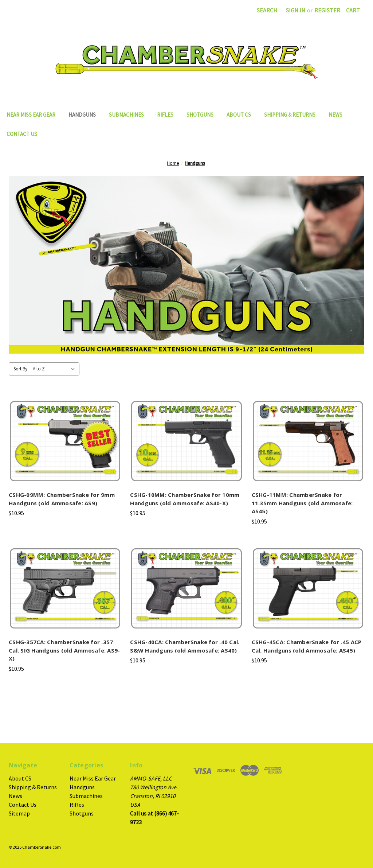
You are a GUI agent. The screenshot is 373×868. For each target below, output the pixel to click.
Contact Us (22, 134)
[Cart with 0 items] (353, 10)
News (335, 115)
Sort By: (21, 369)
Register (327, 10)
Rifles (165, 115)
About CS (239, 115)
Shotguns (200, 115)
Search (267, 10)
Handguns (82, 115)
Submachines (126, 115)
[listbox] (55, 369)
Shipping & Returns (290, 115)
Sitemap (19, 813)
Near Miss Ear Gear (31, 115)
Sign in (296, 10)
